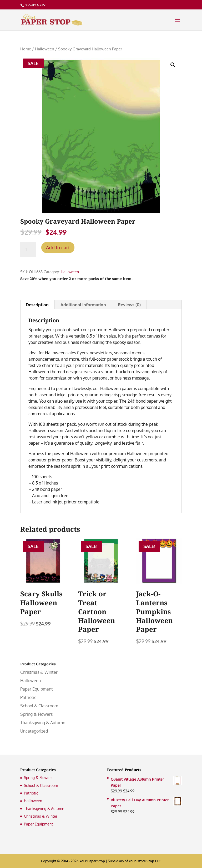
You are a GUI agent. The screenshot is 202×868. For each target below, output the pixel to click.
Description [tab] (37, 305)
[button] (173, 65)
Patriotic (28, 697)
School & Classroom (39, 706)
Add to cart (58, 248)
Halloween (45, 49)
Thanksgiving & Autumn (43, 723)
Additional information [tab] (83, 305)
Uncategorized (34, 731)
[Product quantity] (28, 249)
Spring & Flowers (36, 714)
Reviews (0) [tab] (129, 305)
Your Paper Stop (92, 861)
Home (26, 49)
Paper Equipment (37, 689)
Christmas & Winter (39, 672)
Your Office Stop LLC (145, 861)
